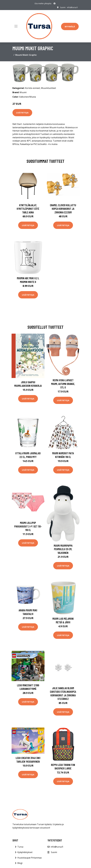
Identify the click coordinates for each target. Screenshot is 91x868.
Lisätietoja (22, 113)
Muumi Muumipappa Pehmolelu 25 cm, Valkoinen (63, 549)
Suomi (63, 7)
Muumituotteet (48, 88)
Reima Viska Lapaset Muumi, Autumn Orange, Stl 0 (63, 384)
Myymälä (70, 26)
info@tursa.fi (72, 7)
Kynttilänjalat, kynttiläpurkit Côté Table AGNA (28, 209)
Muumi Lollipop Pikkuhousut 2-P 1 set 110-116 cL (28, 526)
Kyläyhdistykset (25, 852)
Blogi (20, 863)
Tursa (20, 847)
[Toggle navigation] (16, 26)
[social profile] (55, 4)
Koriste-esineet (33, 88)
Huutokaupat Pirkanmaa (29, 858)
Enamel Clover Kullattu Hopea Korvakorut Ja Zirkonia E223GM (63, 209)
